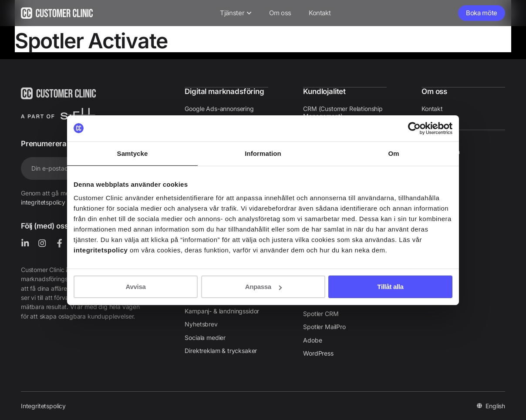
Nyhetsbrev (201, 323)
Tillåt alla (390, 287)
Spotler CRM (321, 313)
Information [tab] (263, 153)
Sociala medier (205, 337)
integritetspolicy (43, 202)
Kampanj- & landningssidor (222, 310)
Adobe (312, 339)
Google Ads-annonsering (219, 108)
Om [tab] (393, 153)
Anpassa (263, 287)
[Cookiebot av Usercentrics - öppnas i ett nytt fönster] (414, 128)
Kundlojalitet (324, 91)
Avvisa (136, 287)
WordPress (318, 352)
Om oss (434, 91)
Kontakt (432, 108)
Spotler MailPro (324, 326)
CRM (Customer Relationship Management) (343, 112)
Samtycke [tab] (133, 153)
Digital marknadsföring (224, 91)
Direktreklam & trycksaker (221, 350)
